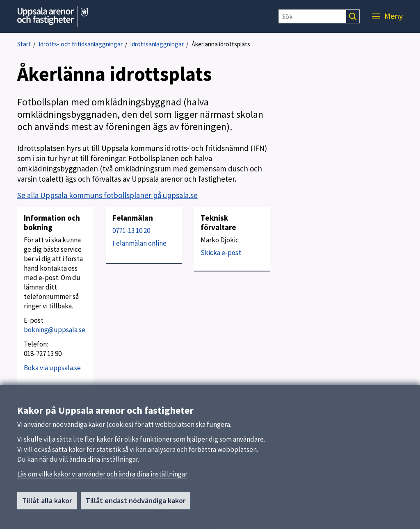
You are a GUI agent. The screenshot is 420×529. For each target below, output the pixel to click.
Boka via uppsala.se (52, 368)
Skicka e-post (221, 253)
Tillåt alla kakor (47, 503)
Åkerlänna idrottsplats (221, 44)
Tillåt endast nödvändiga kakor (136, 503)
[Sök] (312, 16)
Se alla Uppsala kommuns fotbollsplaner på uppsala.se (107, 195)
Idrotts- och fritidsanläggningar (81, 44)
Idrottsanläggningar (157, 44)
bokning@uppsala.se (55, 330)
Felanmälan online (139, 243)
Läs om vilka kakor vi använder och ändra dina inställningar (102, 477)
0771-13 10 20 (131, 230)
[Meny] (387, 16)
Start (24, 44)
